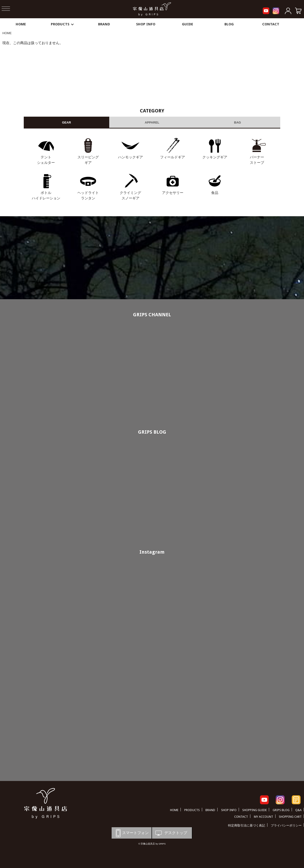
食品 (215, 193)
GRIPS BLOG (152, 432)
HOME (21, 24)
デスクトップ (171, 833)
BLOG (229, 24)
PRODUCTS (62, 24)
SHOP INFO (146, 24)
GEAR (66, 122)
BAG (238, 122)
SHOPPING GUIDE (254, 810)
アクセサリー (173, 193)
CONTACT (271, 24)
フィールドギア (173, 157)
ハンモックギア (131, 157)
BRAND (104, 24)
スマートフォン (131, 833)
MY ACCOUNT (264, 817)
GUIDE (188, 24)
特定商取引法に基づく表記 (247, 825)
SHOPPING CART (290, 817)
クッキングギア (215, 157)
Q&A (298, 810)
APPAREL (152, 122)
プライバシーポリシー (286, 825)
